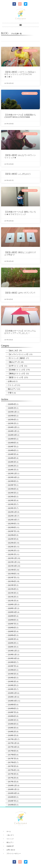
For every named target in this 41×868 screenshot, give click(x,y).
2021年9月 (12, 570)
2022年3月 (12, 547)
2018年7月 (12, 712)
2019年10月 (12, 658)
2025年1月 (12, 423)
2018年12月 (12, 693)
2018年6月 (12, 716)
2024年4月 (12, 458)
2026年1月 (12, 408)
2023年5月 (12, 493)
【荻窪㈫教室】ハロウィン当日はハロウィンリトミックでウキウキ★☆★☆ (20, 74)
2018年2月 (12, 732)
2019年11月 (12, 655)
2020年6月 (12, 628)
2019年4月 (12, 678)
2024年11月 (12, 431)
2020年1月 (12, 647)
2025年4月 (12, 420)
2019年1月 (12, 689)
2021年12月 (12, 558)
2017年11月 (12, 743)
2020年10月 (12, 612)
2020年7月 (12, 624)
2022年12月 (12, 512)
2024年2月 (12, 466)
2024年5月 (12, 454)
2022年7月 (12, 531)
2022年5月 (12, 539)
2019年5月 (12, 674)
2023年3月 (12, 500)
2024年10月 (12, 435)
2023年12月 (12, 474)
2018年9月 (12, 705)
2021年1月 (12, 601)
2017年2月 (12, 778)
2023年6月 (12, 489)
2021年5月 (12, 585)
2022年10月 (12, 520)
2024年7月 (12, 447)
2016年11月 (12, 789)
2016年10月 (12, 793)
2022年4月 (12, 543)
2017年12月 (12, 739)
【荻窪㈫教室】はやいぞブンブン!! (20, 293)
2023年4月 (12, 497)
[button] (20, 25)
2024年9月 (12, 439)
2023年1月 (12, 508)
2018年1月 (12, 735)
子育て (11, 393)
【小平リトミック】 (16, 366)
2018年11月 (12, 697)
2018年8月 (12, 708)
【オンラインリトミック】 (18, 354)
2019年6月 (12, 670)
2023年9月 (12, 481)
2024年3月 (12, 462)
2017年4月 (12, 770)
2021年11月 (12, 562)
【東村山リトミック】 (17, 374)
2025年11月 (12, 412)
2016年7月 (12, 801)
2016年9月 (12, 797)
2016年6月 (12, 805)
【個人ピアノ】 (14, 362)
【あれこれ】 (13, 350)
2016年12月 (12, 786)
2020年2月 (12, 643)
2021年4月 (12, 589)
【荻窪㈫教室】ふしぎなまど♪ (18, 174)
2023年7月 (12, 485)
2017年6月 (12, 762)
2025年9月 (12, 416)
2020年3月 (12, 639)
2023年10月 (12, 477)
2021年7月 (12, 578)
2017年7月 (12, 759)
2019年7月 (12, 666)
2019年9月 (12, 662)
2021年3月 (12, 593)
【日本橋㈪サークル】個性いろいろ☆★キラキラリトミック (20, 213)
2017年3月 (12, 774)
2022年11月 (12, 516)
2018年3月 (12, 728)
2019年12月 (12, 651)
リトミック (12, 385)
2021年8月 (12, 574)
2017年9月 (12, 751)
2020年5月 (12, 631)
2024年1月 (12, 470)
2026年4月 (12, 404)
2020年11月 (12, 608)
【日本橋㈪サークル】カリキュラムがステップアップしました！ (20, 332)
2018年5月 (12, 720)
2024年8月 (12, 443)
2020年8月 (12, 620)
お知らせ (11, 381)
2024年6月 (12, 450)
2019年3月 (12, 682)
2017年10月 (12, 747)
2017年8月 (12, 755)
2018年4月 (12, 724)
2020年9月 (12, 616)
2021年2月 (12, 597)
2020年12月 (12, 604)
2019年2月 (12, 685)
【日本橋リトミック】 (17, 370)
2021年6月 (12, 581)
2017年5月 (12, 766)
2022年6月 (12, 535)
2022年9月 (12, 524)
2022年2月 (12, 551)
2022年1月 (12, 554)
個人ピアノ (12, 389)
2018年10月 (12, 701)
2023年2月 (12, 504)
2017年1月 (12, 782)
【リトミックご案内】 (17, 358)
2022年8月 (12, 527)
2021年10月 (12, 566)
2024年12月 (12, 427)
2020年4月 (12, 635)
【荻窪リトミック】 (16, 377)
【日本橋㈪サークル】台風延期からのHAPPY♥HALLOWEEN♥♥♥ (20, 116)
